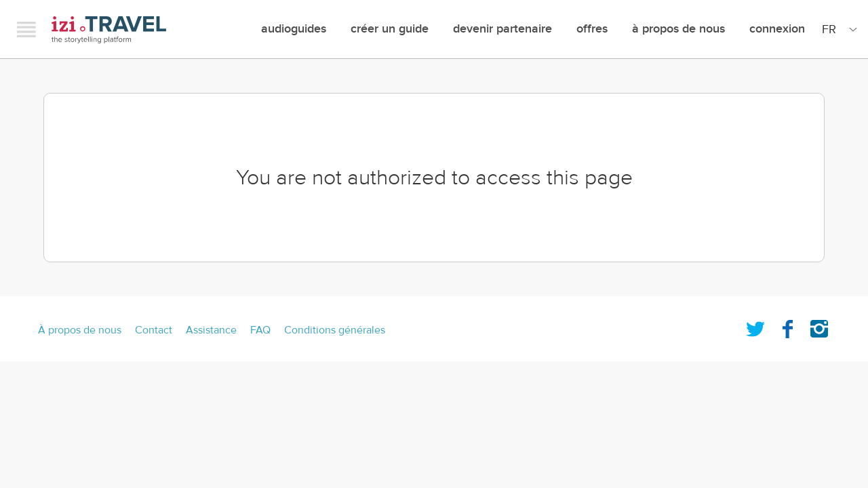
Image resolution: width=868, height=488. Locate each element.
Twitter (755, 326)
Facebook (787, 326)
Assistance (211, 330)
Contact (154, 330)
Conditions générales (335, 330)
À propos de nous (678, 29)
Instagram (819, 326)
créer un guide (390, 29)
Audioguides (294, 29)
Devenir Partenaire (502, 29)
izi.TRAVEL (109, 29)
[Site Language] (837, 29)
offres (592, 29)
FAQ (260, 330)
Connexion (777, 29)
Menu (26, 29)
